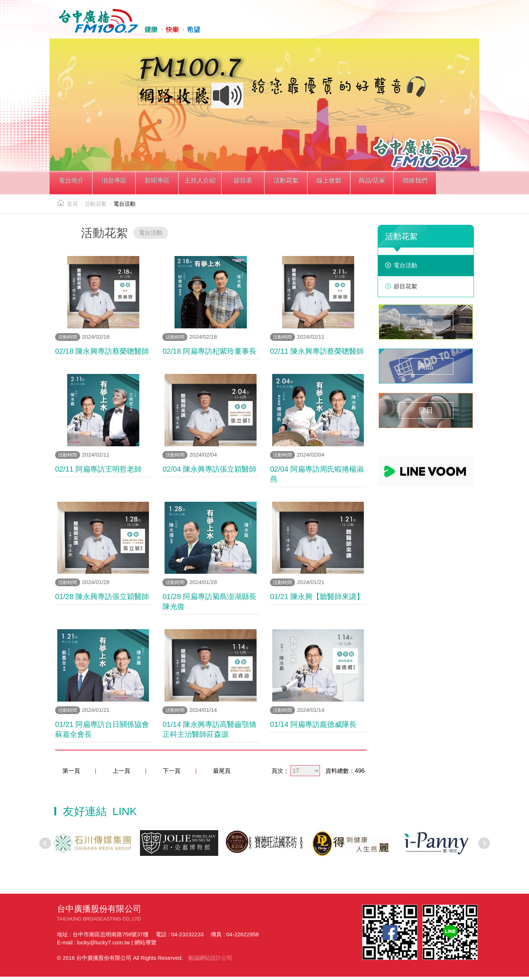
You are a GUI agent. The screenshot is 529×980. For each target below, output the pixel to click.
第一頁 (71, 774)
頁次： (280, 774)
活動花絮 (96, 207)
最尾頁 (222, 774)
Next (484, 846)
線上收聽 (465, 25)
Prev (45, 846)
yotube (449, 25)
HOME (126, 22)
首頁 (67, 207)
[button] (71, 187)
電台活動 (406, 269)
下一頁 (172, 774)
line (432, 25)
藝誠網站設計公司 (210, 961)
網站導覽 (145, 946)
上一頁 (122, 774)
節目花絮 (406, 290)
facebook (415, 25)
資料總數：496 (345, 774)
